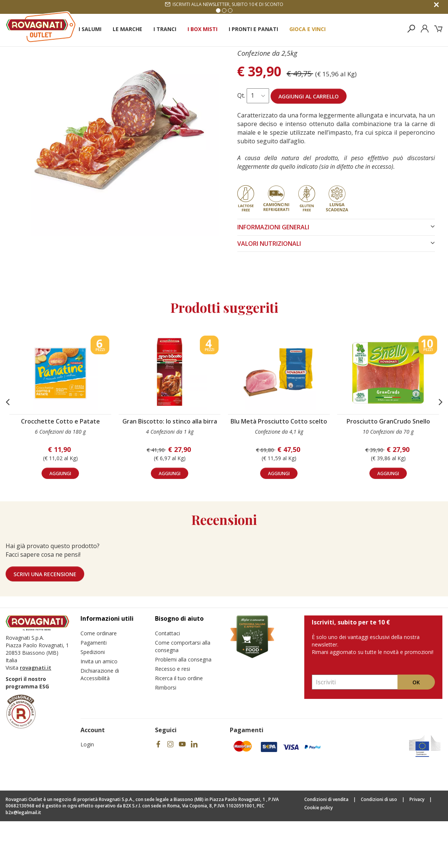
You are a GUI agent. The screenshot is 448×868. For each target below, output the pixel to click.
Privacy (417, 846)
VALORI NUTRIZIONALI (336, 290)
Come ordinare (99, 680)
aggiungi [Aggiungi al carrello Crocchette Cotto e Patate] (60, 520)
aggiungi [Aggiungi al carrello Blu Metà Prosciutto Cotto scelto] (279, 520)
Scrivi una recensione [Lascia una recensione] (45, 621)
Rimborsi (166, 734)
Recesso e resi (173, 716)
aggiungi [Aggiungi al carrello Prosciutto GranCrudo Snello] (388, 520)
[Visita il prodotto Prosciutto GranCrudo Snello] (388, 420)
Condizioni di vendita (326, 846)
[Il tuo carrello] (438, 29)
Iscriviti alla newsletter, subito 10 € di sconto (224, 4)
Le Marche (127, 29)
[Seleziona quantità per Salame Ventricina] (258, 143)
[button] (7, 449)
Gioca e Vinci (307, 29)
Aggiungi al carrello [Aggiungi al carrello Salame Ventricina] (309, 143)
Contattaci (167, 680)
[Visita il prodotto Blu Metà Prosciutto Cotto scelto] (279, 420)
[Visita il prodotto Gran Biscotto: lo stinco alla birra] (170, 420)
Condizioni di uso (379, 846)
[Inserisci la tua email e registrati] (355, 729)
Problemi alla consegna (183, 706)
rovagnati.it (36, 714)
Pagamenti (94, 689)
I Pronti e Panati (253, 29)
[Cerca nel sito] (411, 29)
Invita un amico (99, 708)
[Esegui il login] (425, 29)
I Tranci (165, 29)
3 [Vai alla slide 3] (230, 10)
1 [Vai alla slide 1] (218, 10)
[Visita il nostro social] (158, 791)
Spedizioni (93, 699)
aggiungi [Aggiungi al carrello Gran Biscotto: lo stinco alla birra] (170, 520)
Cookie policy (319, 854)
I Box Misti (202, 29)
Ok (416, 729)
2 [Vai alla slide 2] (224, 10)
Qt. (241, 142)
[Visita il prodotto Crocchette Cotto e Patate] (60, 420)
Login (87, 791)
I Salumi (90, 29)
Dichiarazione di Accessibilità (100, 721)
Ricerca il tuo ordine (179, 725)
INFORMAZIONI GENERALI (336, 274)
